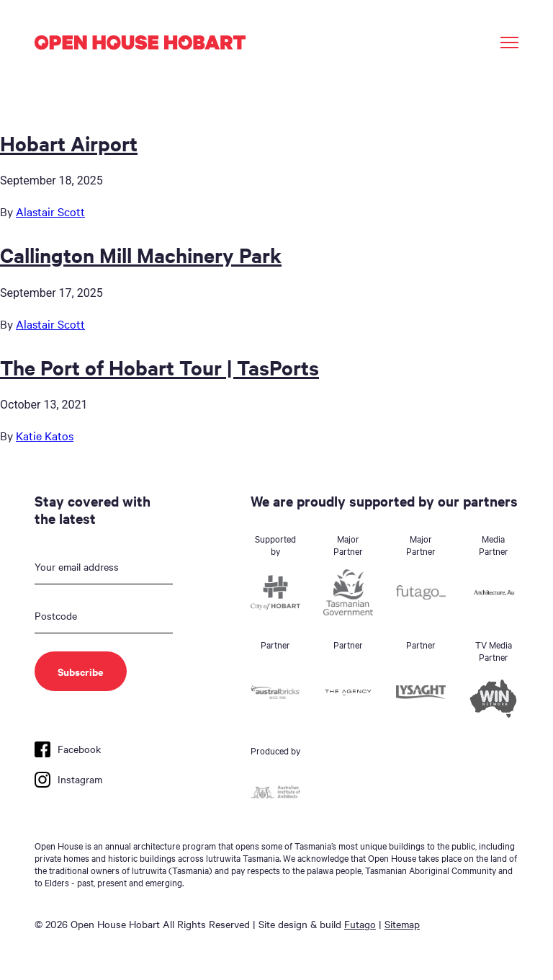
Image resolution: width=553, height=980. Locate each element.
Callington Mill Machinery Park (141, 254)
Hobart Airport (69, 143)
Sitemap (402, 924)
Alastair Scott (50, 211)
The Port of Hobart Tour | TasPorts (159, 367)
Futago (360, 924)
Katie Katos (45, 435)
